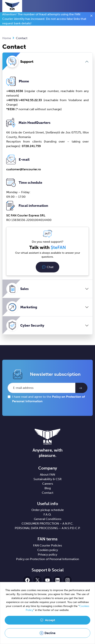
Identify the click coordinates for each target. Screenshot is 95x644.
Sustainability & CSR (47, 479)
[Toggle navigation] (90, 6)
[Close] (91, 16)
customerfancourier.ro (24, 169)
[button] (83, 6)
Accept (50, 620)
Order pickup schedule (48, 510)
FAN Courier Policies (47, 545)
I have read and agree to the (49, 399)
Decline (50, 633)
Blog (48, 488)
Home (7, 38)
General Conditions (48, 519)
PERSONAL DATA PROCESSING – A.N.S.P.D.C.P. (48, 528)
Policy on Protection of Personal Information (48, 559)
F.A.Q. (47, 514)
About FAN (47, 475)
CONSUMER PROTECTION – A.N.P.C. (47, 523)
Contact (48, 493)
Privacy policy (47, 554)
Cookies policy (48, 550)
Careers (48, 484)
